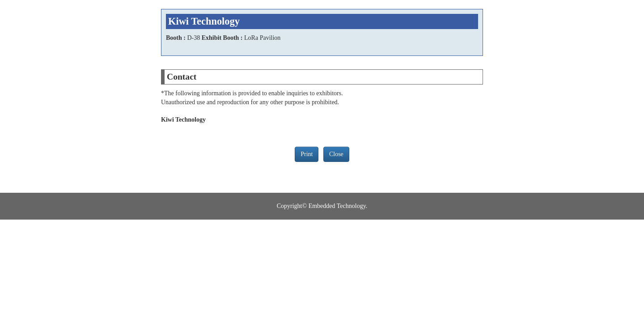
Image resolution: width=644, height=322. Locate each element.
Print (307, 154)
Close (336, 154)
